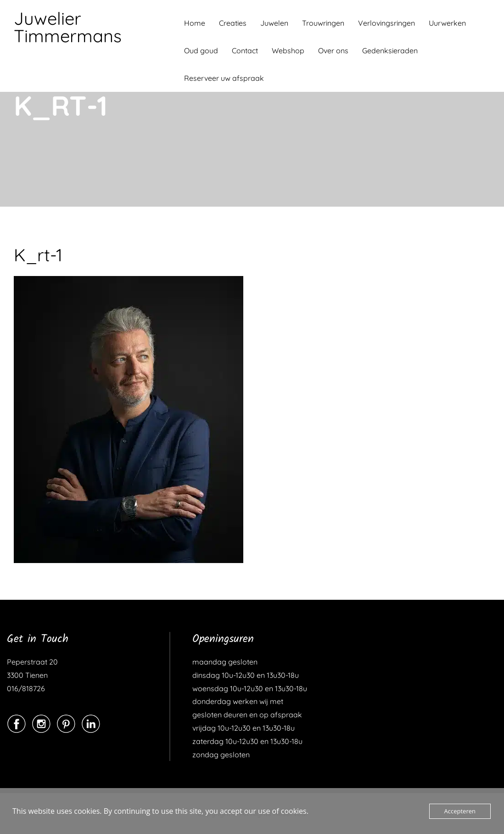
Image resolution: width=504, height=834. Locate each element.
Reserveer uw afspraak (224, 78)
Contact (245, 51)
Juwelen (274, 23)
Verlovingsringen (386, 23)
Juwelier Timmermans (68, 27)
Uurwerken (447, 23)
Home (195, 23)
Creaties (233, 23)
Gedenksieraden (390, 51)
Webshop (288, 51)
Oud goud (201, 51)
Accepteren (460, 811)
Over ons (333, 51)
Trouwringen (323, 23)
